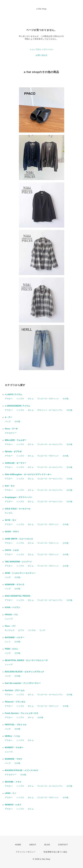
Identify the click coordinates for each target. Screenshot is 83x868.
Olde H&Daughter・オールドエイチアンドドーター (28, 474)
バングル (32, 630)
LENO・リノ (11, 793)
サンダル (9, 513)
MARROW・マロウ (13, 759)
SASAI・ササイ (12, 532)
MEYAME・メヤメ (13, 782)
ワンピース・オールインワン (50, 444)
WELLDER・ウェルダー (16, 440)
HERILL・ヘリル (12, 736)
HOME (18, 845)
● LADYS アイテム (13, 394)
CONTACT (63, 845)
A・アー (9, 417)
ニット (8, 642)
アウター (9, 399)
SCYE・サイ (11, 520)
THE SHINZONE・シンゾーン (18, 562)
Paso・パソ (10, 626)
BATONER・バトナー (15, 637)
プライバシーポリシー (26, 852)
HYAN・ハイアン (13, 607)
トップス (20, 399)
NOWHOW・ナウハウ (15, 585)
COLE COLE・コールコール (18, 509)
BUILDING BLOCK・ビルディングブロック (24, 672)
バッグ (8, 422)
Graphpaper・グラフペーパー (19, 497)
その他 (65, 399)
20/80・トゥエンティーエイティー (20, 573)
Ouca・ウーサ (11, 429)
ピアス (21, 630)
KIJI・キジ (10, 486)
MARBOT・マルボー (14, 748)
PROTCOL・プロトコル (16, 725)
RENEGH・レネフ (13, 805)
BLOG (47, 845)
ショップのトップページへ (42, 49)
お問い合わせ (42, 55)
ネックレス (10, 630)
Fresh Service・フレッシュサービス (22, 713)
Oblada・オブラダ (13, 452)
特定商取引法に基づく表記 (55, 852)
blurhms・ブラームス (15, 690)
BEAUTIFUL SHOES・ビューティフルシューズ (26, 660)
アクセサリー (11, 433)
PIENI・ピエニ (11, 649)
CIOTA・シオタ (12, 550)
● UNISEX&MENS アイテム (17, 406)
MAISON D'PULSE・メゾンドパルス (21, 770)
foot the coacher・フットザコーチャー (23, 683)
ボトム (31, 399)
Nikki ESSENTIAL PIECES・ (19, 596)
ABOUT (33, 845)
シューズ (9, 619)
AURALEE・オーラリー (16, 463)
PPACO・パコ (11, 615)
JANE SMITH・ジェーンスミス (19, 539)
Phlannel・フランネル (15, 702)
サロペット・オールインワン (50, 410)
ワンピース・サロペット (48, 399)
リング (42, 630)
